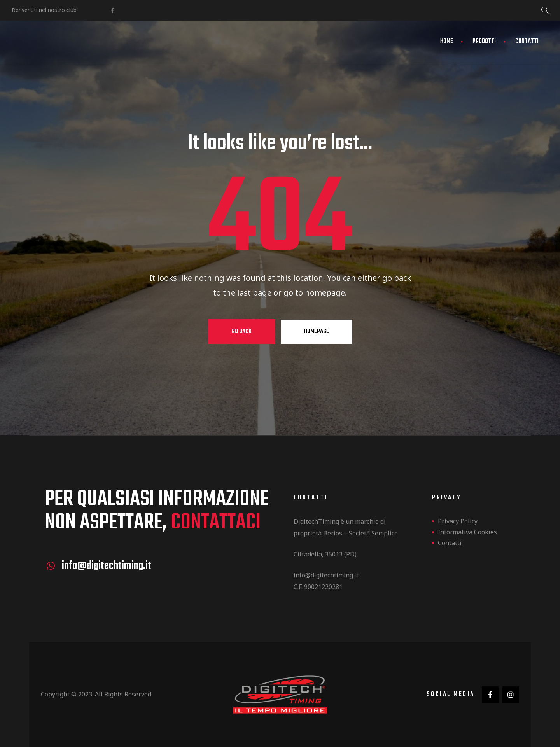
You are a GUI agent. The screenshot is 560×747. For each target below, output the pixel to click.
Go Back (242, 332)
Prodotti (484, 42)
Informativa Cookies (467, 532)
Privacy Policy (458, 521)
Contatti (527, 42)
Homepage (317, 332)
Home (447, 42)
